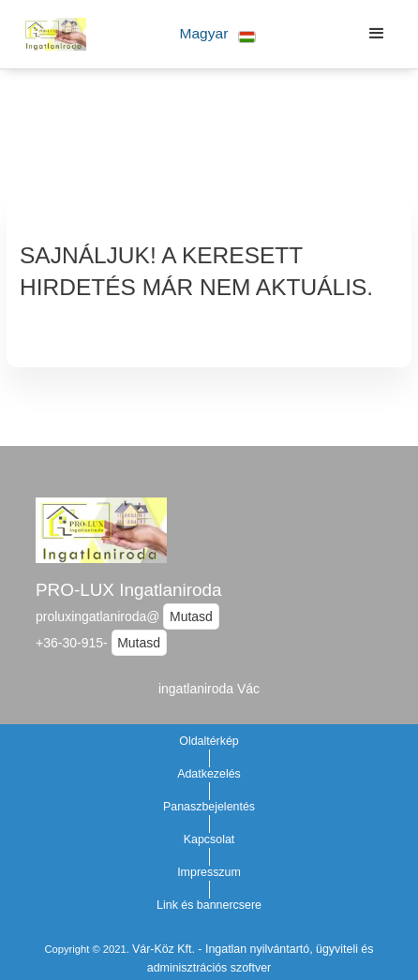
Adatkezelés (209, 774)
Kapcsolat (209, 839)
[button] (218, 34)
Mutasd (191, 616)
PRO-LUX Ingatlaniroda (128, 590)
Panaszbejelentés (209, 807)
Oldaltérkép (209, 741)
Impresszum (209, 872)
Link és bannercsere (209, 905)
